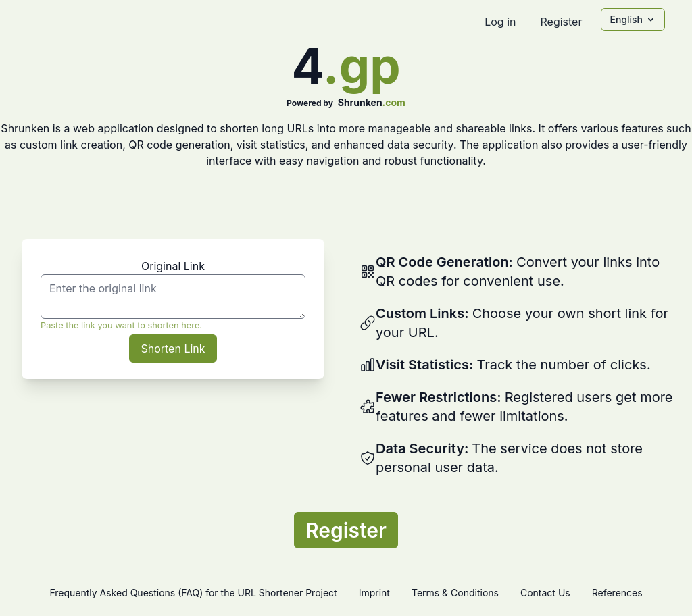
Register (561, 22)
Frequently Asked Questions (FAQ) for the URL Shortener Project (193, 593)
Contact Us (545, 593)
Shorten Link (173, 349)
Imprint (374, 593)
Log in (500, 22)
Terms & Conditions (455, 593)
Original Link (173, 266)
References (617, 593)
